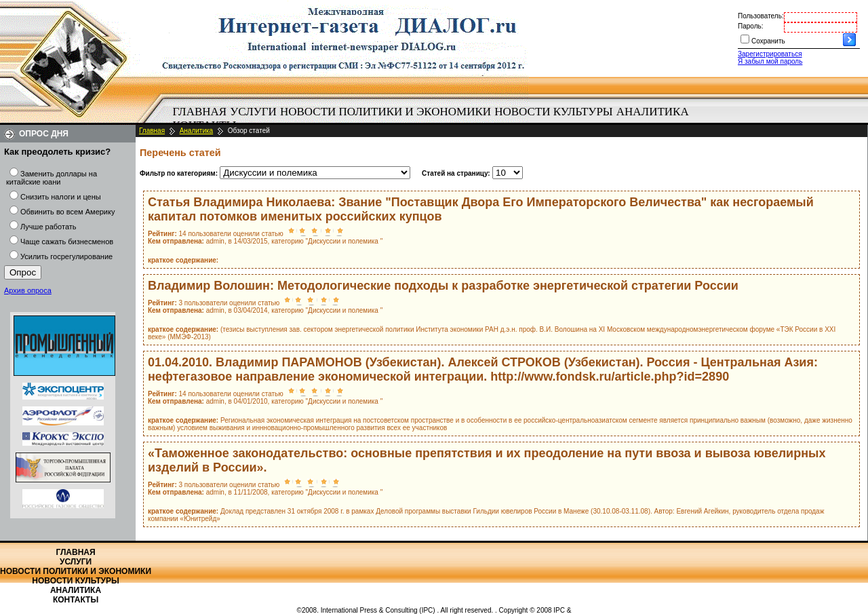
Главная (200, 112)
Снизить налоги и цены (61, 197)
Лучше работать (48, 227)
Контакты (76, 600)
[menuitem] (200, 112)
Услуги (253, 112)
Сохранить (768, 41)
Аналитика (653, 112)
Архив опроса (28, 290)
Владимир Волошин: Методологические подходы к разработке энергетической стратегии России (443, 286)
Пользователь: (761, 16)
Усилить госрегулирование (66, 256)
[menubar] (434, 119)
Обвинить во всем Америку (67, 212)
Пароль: (750, 26)
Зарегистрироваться (770, 54)
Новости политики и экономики (386, 112)
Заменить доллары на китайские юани (52, 178)
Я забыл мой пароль (770, 61)
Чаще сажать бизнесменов (67, 242)
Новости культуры (553, 112)
